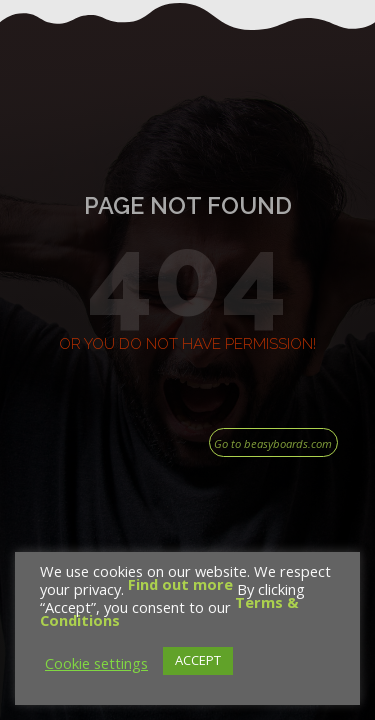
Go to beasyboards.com (273, 443)
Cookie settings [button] (96, 663)
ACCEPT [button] (198, 660)
